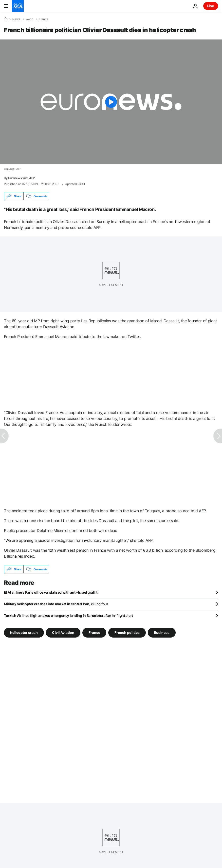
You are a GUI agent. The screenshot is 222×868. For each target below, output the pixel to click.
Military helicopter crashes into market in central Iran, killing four (56, 604)
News (16, 19)
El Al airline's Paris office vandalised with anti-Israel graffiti (51, 592)
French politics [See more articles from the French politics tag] (127, 632)
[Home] (5, 19)
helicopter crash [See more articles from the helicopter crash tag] (24, 632)
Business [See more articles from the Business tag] (162, 632)
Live (211, 6)
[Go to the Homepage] (18, 6)
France (44, 19)
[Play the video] (111, 102)
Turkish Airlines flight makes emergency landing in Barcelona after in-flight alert (68, 615)
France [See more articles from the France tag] (94, 632)
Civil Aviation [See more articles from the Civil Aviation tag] (63, 632)
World (29, 19)
